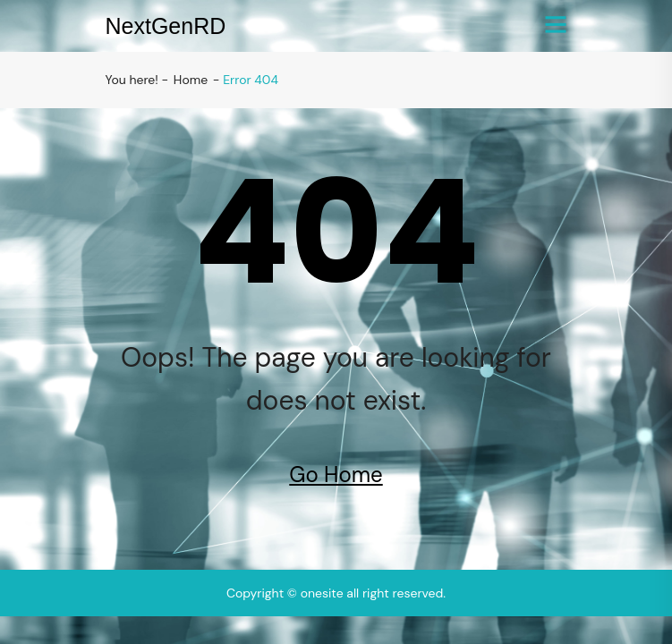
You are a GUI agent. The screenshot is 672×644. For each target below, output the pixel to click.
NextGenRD (166, 26)
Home (191, 80)
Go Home (336, 475)
